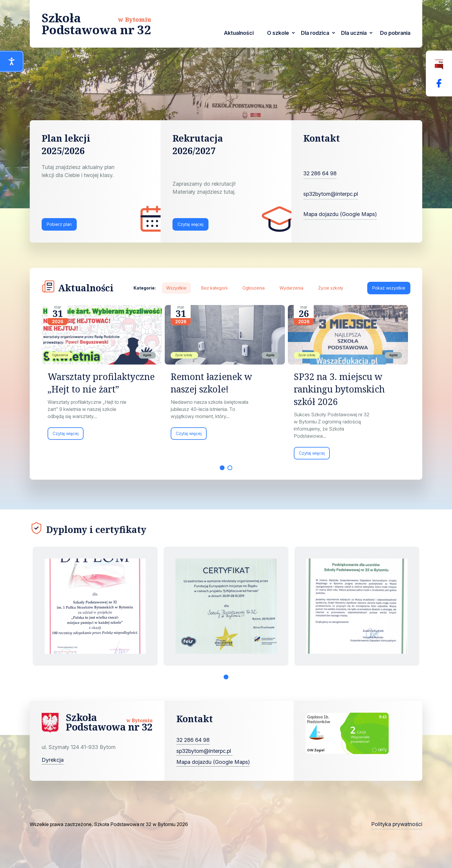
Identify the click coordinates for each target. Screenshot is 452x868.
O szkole (278, 33)
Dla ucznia (354, 33)
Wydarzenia (291, 288)
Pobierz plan (59, 224)
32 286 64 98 (320, 173)
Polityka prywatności (397, 824)
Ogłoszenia (254, 288)
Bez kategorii (214, 288)
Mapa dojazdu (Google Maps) (340, 214)
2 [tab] (230, 468)
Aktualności (239, 33)
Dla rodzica (315, 33)
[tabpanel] (103, 375)
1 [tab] (222, 468)
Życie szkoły (331, 288)
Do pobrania (395, 33)
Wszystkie (176, 288)
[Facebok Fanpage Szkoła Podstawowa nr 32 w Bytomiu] (439, 83)
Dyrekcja (53, 760)
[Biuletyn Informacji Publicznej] (439, 65)
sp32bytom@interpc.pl (331, 194)
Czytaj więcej (190, 224)
